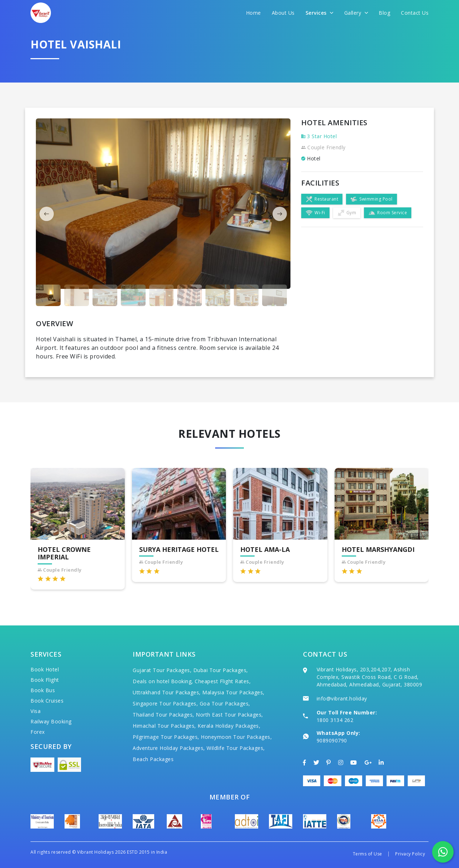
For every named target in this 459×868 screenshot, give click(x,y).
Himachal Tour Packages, (164, 726)
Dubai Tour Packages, (221, 670)
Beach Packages (153, 759)
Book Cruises (47, 701)
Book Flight (45, 680)
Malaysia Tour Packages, (233, 692)
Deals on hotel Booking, (163, 681)
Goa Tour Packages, (225, 703)
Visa (36, 711)
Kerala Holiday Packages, (229, 726)
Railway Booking (51, 721)
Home (254, 13)
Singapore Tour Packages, (165, 703)
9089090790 (332, 740)
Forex (38, 732)
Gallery (356, 13)
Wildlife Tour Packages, (236, 748)
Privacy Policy (410, 854)
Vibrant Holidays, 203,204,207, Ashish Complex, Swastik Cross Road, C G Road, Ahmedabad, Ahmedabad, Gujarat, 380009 (370, 677)
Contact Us (415, 13)
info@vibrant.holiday (342, 698)
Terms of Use (368, 854)
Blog (384, 13)
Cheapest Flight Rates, (223, 681)
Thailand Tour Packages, (164, 715)
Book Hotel (45, 669)
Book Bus (43, 690)
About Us (283, 13)
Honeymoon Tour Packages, (236, 737)
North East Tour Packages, (229, 715)
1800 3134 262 (335, 720)
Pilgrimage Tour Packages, (166, 737)
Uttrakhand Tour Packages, (167, 692)
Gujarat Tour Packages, (162, 670)
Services (320, 13)
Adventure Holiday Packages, (169, 748)
